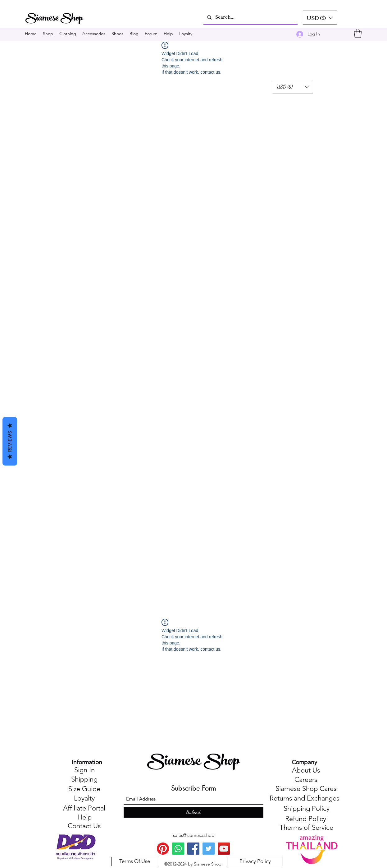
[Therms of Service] (306, 828)
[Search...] (250, 17)
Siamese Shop (195, 762)
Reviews (10, 441)
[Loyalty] (84, 799)
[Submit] (193, 812)
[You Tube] (224, 849)
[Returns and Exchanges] (304, 799)
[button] (320, 18)
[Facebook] (193, 849)
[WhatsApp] (178, 849)
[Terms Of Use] (135, 861)
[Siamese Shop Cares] (306, 789)
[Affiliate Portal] (84, 809)
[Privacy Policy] (255, 861)
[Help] (84, 818)
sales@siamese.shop (194, 835)
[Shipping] (84, 780)
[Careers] (306, 780)
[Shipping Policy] (307, 809)
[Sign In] (84, 770)
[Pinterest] (163, 849)
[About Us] (306, 771)
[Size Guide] (84, 789)
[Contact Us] (84, 826)
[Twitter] (209, 849)
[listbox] (320, 18)
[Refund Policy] (306, 819)
